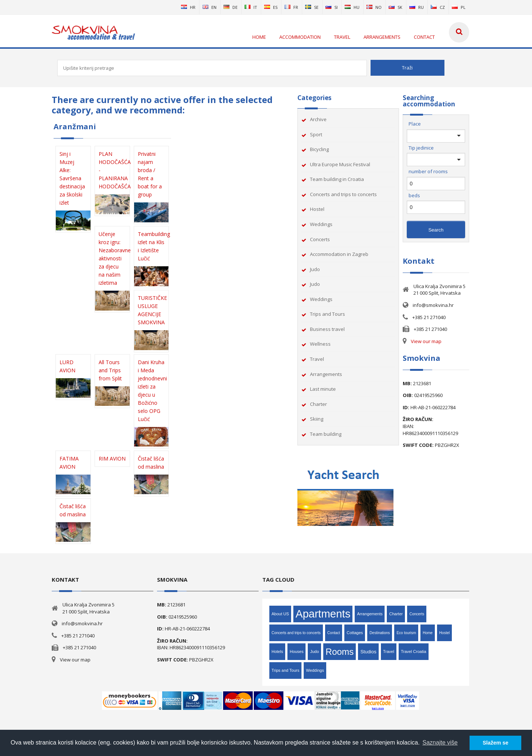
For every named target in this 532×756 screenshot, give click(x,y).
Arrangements (326, 374)
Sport (316, 134)
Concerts (320, 239)
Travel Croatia (414, 651)
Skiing (317, 419)
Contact (334, 633)
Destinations (380, 633)
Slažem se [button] (495, 743)
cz (438, 7)
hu (352, 7)
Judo (315, 269)
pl (459, 7)
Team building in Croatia (337, 179)
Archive (318, 119)
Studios (368, 652)
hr (188, 7)
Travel (317, 359)
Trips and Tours (328, 314)
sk (395, 7)
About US (280, 614)
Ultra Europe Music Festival (340, 164)
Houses (296, 651)
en (209, 7)
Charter (318, 404)
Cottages (355, 633)
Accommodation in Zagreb (339, 254)
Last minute (323, 389)
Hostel (317, 209)
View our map (426, 341)
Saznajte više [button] (440, 743)
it (251, 7)
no (374, 7)
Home (428, 633)
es (271, 7)
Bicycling (319, 149)
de (231, 7)
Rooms (340, 652)
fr (291, 7)
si (332, 7)
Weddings (321, 224)
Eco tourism (406, 633)
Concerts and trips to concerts (343, 194)
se (312, 7)
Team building (326, 434)
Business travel (327, 329)
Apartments (323, 614)
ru (417, 7)
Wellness (320, 344)
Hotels (277, 651)
